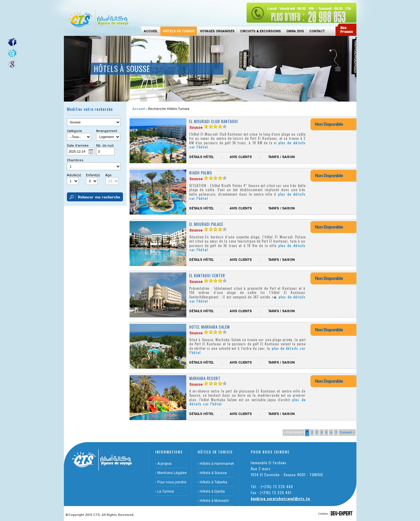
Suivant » (347, 432)
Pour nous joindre (172, 482)
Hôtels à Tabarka (213, 482)
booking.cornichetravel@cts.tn (280, 498)
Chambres (75, 160)
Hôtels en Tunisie (179, 31)
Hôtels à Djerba (212, 491)
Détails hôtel (201, 157)
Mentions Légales (172, 473)
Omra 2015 (295, 31)
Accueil (151, 31)
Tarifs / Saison (281, 157)
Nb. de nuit (105, 146)
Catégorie (74, 131)
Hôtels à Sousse (213, 473)
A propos (164, 464)
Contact (317, 31)
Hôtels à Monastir (214, 501)
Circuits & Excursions (260, 31)
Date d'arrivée (78, 146)
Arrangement (107, 131)
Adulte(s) (74, 175)
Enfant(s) (93, 175)
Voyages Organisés (217, 31)
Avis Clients (241, 157)
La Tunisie (166, 491)
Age (109, 175)
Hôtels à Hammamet (217, 464)
